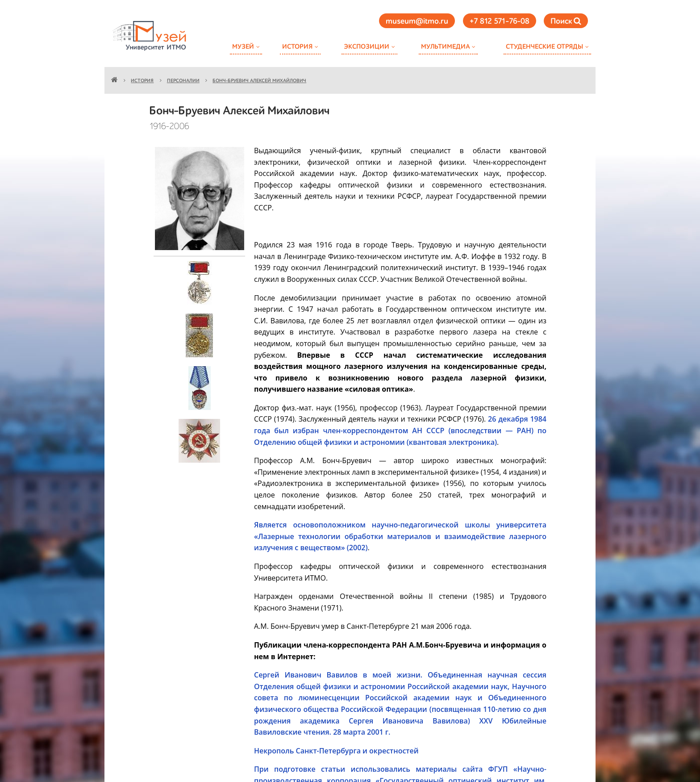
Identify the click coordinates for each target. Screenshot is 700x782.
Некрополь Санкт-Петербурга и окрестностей (336, 751)
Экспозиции (367, 47)
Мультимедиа (445, 47)
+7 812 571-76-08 (500, 21)
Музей (243, 47)
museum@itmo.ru (417, 21)
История (297, 47)
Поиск (566, 21)
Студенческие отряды (544, 47)
